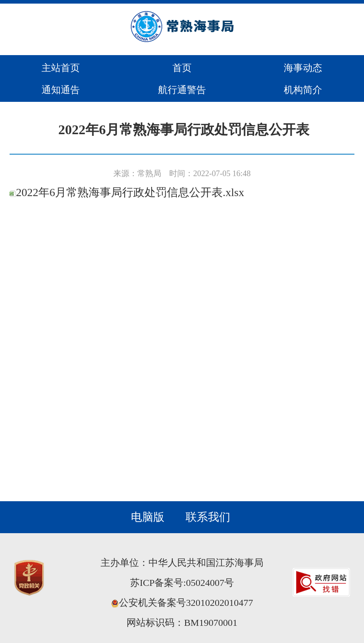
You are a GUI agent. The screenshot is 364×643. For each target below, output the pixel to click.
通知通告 (61, 90)
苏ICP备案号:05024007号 (182, 583)
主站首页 (61, 68)
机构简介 (303, 90)
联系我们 (208, 517)
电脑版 (148, 517)
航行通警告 (182, 90)
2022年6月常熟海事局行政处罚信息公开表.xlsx (127, 192)
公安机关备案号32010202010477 (182, 603)
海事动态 (303, 68)
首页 (182, 68)
